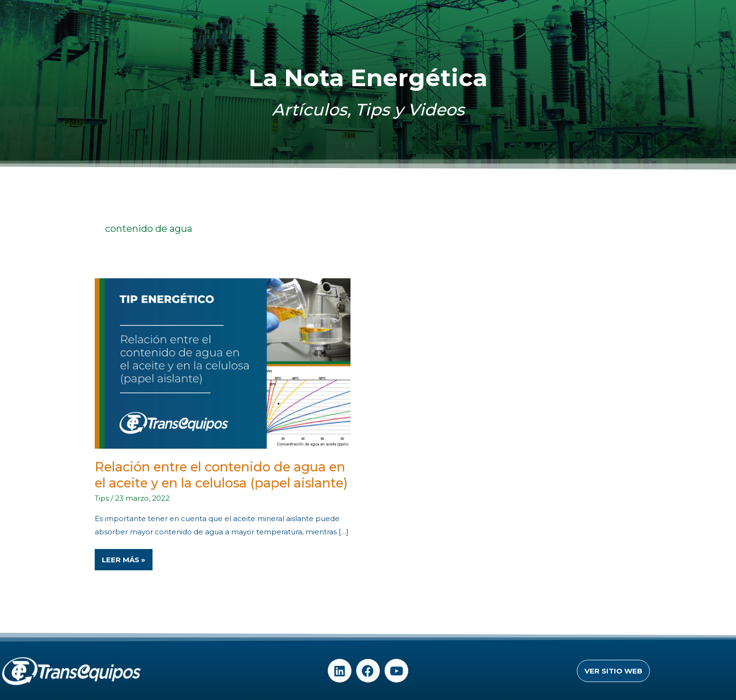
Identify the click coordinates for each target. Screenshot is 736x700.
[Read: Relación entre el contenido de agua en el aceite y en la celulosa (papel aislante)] (223, 363)
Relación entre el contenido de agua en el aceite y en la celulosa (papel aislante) (221, 475)
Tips (102, 498)
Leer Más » (125, 557)
